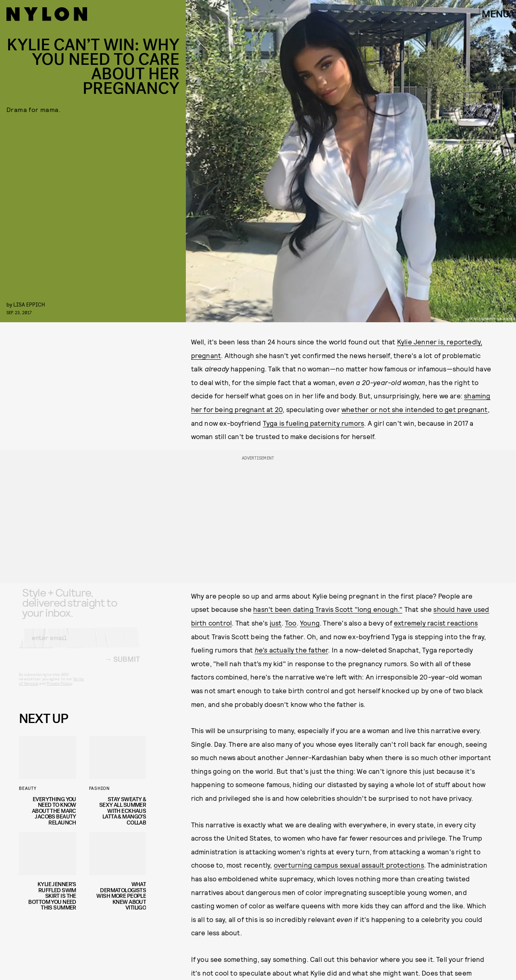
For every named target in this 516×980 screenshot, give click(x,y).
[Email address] (79, 644)
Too (291, 623)
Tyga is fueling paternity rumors (313, 423)
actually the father (292, 650)
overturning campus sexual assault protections (349, 865)
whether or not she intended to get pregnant (415, 409)
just (276, 623)
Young (310, 623)
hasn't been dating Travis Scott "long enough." (328, 609)
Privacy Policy (59, 690)
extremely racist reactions (436, 623)
